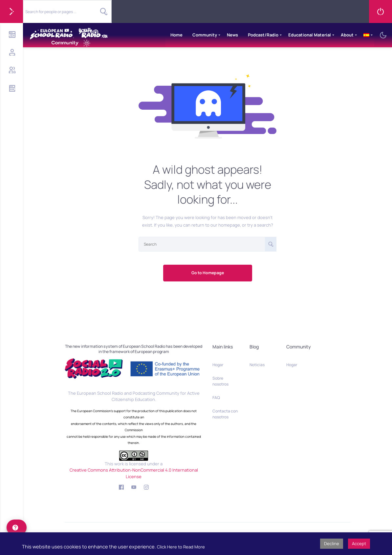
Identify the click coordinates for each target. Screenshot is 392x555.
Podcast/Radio (263, 35)
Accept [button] (359, 544)
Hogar (218, 365)
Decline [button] (332, 544)
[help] (17, 527)
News (232, 35)
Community (205, 35)
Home (176, 35)
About (347, 35)
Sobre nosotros (220, 381)
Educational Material (310, 35)
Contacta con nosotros (225, 414)
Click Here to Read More (181, 547)
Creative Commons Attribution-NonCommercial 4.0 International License (134, 473)
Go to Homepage (208, 273)
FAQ (216, 398)
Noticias (257, 365)
